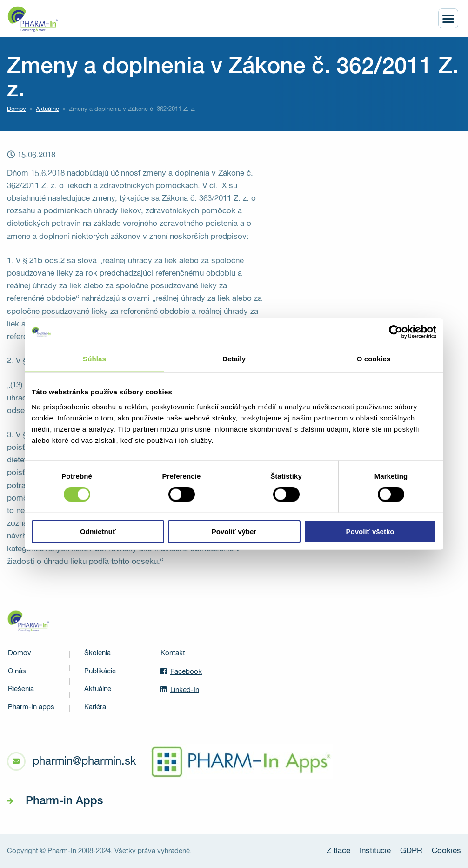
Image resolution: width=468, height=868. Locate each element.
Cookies (446, 851)
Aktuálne (98, 689)
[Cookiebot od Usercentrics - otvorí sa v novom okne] (396, 332)
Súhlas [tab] (94, 359)
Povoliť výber (234, 531)
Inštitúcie (375, 851)
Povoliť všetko (370, 531)
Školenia (97, 653)
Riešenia (21, 689)
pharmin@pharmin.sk (84, 761)
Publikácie (100, 671)
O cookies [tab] (374, 359)
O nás (17, 671)
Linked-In (180, 690)
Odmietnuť (98, 531)
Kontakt (173, 653)
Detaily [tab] (234, 359)
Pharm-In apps (31, 707)
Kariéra (95, 707)
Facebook (181, 671)
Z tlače (338, 851)
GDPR (411, 851)
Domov (17, 109)
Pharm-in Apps (64, 801)
